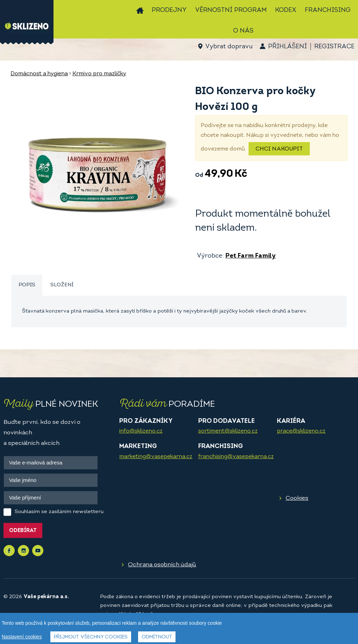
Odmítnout (157, 638)
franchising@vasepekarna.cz (236, 457)
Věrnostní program (231, 10)
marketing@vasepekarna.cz (156, 457)
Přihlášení (288, 47)
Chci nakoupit (279, 149)
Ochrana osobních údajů (162, 565)
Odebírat (23, 531)
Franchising (328, 10)
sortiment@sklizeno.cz (228, 431)
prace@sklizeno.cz (301, 431)
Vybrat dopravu (229, 47)
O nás (243, 31)
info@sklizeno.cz (141, 431)
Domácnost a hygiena (39, 74)
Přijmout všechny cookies (91, 638)
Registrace (334, 47)
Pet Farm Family (251, 256)
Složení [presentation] (62, 285)
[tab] (27, 285)
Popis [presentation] (27, 285)
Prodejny (169, 10)
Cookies (297, 498)
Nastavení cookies (22, 637)
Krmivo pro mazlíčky (99, 74)
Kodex (286, 10)
